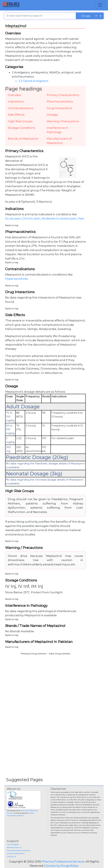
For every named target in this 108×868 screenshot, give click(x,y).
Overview (14, 95)
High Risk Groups (20, 121)
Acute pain (13, 218)
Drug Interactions (59, 108)
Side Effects (16, 115)
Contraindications (21, 108)
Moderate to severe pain (59, 218)
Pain (81, 218)
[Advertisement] (54, 681)
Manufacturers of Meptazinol (59, 141)
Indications (16, 101)
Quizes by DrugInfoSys (62, 866)
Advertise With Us (14, 847)
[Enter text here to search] (40, 16)
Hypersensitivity (16, 279)
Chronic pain (31, 218)
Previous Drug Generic (34, 654)
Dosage (52, 115)
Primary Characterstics (63, 95)
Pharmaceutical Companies (18, 850)
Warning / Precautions (63, 121)
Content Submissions (16, 853)
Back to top (12, 225)
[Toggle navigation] (100, 5)
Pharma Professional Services (63, 862)
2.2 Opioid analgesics (33, 81)
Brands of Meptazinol (23, 139)
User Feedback (13, 844)
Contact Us (11, 856)
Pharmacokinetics (60, 101)
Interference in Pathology (57, 130)
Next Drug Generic (60, 654)
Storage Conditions (22, 128)
